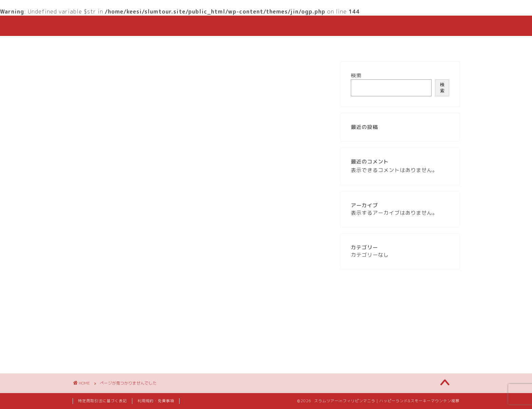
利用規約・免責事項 (156, 401)
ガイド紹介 (301, 44)
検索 (356, 75)
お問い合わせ (346, 44)
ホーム (179, 44)
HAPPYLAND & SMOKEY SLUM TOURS (266, 25)
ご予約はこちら (221, 44)
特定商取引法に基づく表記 (102, 401)
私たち (263, 44)
